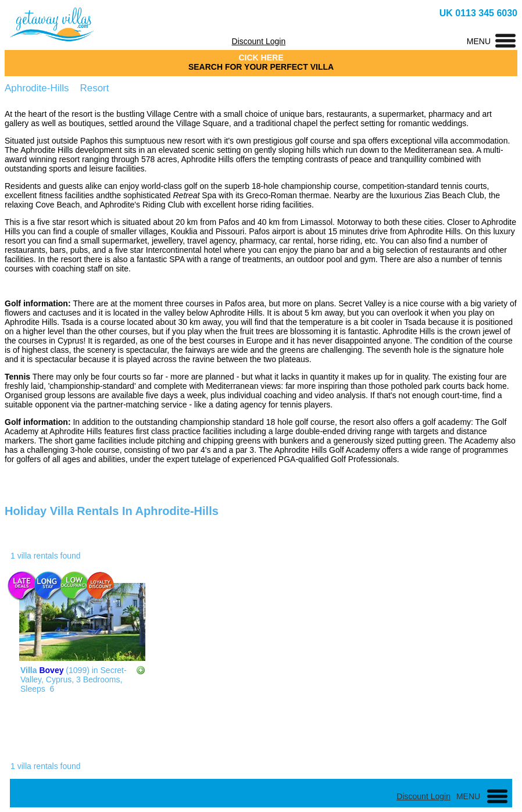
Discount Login (259, 41)
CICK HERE (261, 58)
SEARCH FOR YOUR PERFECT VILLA (261, 67)
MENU (479, 41)
